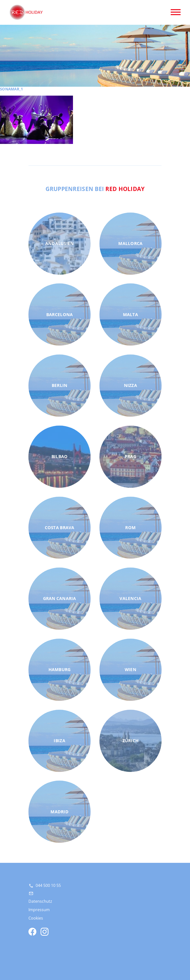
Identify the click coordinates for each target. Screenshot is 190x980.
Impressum (39, 910)
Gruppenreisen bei (95, 189)
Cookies (36, 918)
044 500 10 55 (48, 885)
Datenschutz (40, 901)
